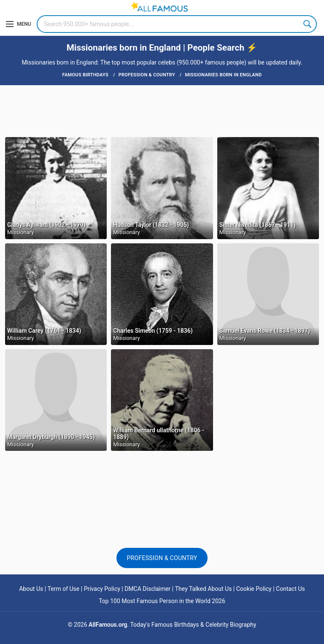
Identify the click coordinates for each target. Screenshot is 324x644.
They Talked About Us (204, 589)
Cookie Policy (254, 589)
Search (308, 24)
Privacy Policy (102, 589)
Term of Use (64, 589)
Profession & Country (162, 558)
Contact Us (290, 589)
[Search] (177, 24)
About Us (31, 589)
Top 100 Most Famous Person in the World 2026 (162, 601)
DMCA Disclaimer (147, 589)
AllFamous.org (108, 625)
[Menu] (19, 24)
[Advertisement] (162, 110)
